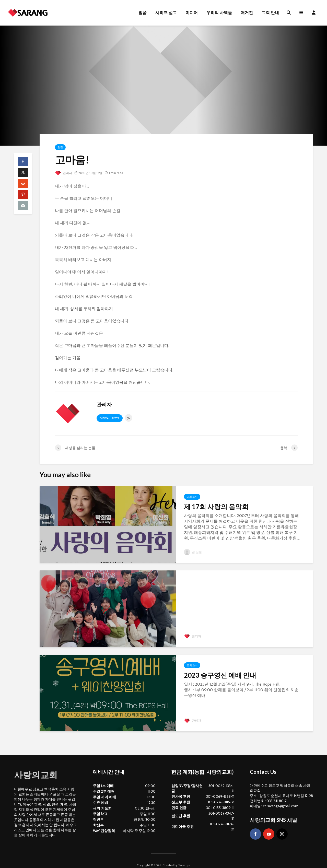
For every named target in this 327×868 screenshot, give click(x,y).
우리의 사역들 (219, 13)
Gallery (192, 581)
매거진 (247, 13)
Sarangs (184, 856)
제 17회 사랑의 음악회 (216, 507)
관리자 (63, 173)
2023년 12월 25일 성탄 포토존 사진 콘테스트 (240, 595)
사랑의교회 (40, 766)
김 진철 (193, 552)
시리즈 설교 (166, 13)
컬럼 (60, 147)
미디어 (192, 13)
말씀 (143, 13)
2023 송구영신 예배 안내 (220, 675)
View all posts (110, 418)
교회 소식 (192, 497)
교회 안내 (270, 13)
